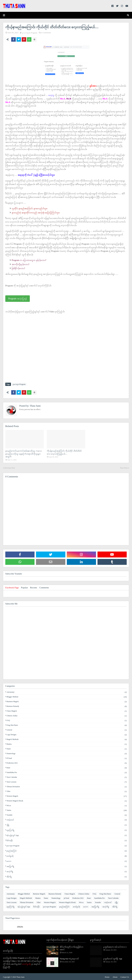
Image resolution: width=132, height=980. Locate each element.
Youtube (67, 814)
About (115, 976)
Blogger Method (67, 696)
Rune (67, 767)
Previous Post (10, 467)
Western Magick (67, 795)
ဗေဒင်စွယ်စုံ (67, 855)
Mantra (67, 743)
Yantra (67, 810)
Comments (44, 587)
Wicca (67, 805)
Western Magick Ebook (67, 800)
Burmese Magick (67, 701)
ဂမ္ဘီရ (67, 824)
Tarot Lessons (67, 781)
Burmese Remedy (67, 706)
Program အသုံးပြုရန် (18, 299)
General (67, 729)
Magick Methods (67, 739)
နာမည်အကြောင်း (67, 850)
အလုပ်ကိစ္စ (67, 871)
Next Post (124, 467)
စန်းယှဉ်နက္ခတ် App (67, 835)
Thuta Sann (35, 405)
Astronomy (67, 691)
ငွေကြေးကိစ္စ (67, 830)
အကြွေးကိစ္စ (67, 866)
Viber (67, 791)
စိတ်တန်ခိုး (67, 840)
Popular (24, 587)
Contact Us (125, 976)
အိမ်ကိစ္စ (67, 876)
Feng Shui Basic (67, 725)
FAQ (67, 720)
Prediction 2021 (67, 762)
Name (67, 748)
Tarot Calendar (67, 777)
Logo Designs (67, 734)
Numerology (67, 753)
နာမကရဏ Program (30, 33)
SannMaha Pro (67, 772)
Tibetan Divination (67, 786)
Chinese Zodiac (67, 715)
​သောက (67, 861)
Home (107, 976)
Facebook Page (12, 587)
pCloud (67, 758)
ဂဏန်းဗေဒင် (67, 819)
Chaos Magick (67, 710)
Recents (34, 587)
